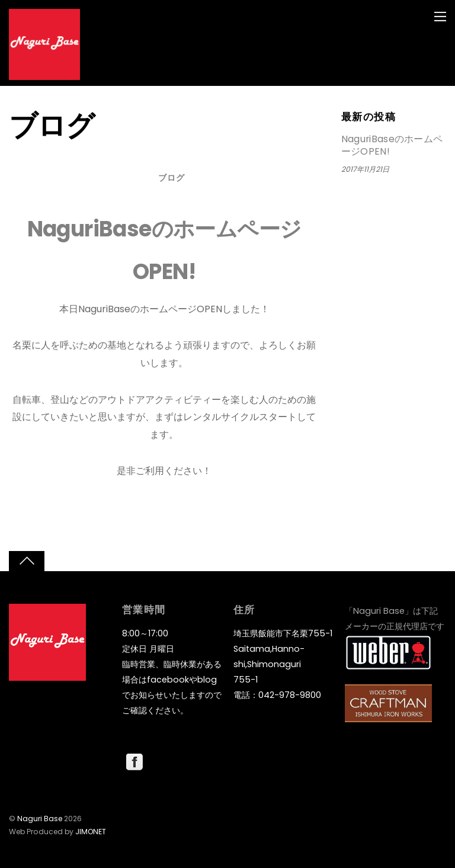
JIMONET (91, 832)
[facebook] (134, 761)
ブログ (172, 178)
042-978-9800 (290, 695)
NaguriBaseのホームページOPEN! (392, 145)
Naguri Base (40, 819)
